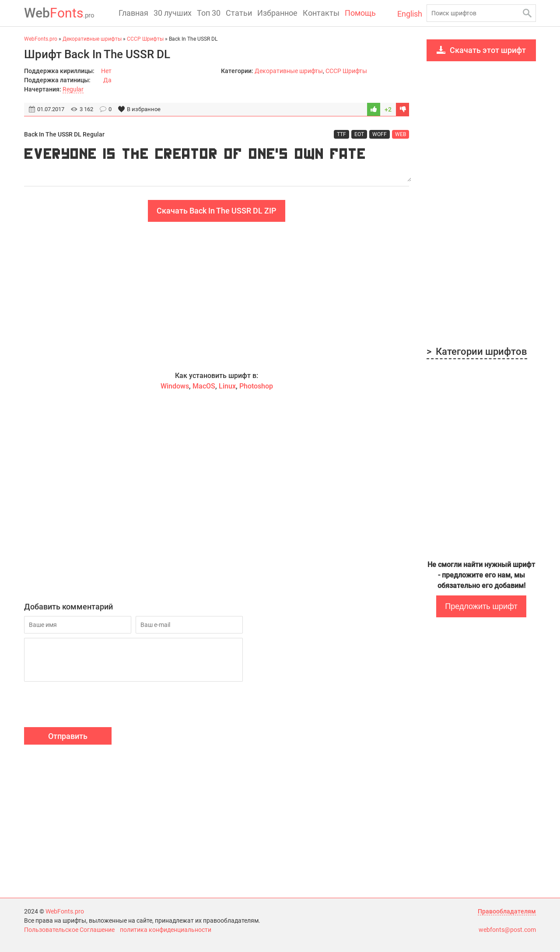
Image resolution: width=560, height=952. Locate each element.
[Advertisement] (217, 296)
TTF (341, 134)
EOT (359, 134)
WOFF (380, 134)
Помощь (360, 13)
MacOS (204, 386)
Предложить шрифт (481, 606)
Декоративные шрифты (289, 71)
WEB (401, 134)
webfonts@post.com (507, 930)
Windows (175, 386)
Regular (73, 89)
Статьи (239, 13)
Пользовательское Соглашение (69, 930)
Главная (133, 13)
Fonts (59, 13)
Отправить (68, 736)
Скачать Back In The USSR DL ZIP (217, 211)
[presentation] (91, 706)
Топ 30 (209, 13)
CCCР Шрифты (346, 71)
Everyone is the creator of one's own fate (217, 163)
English (410, 14)
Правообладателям (507, 911)
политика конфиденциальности (166, 930)
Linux (227, 386)
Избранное (277, 13)
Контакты (321, 13)
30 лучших (173, 13)
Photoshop (256, 386)
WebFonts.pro (65, 911)
